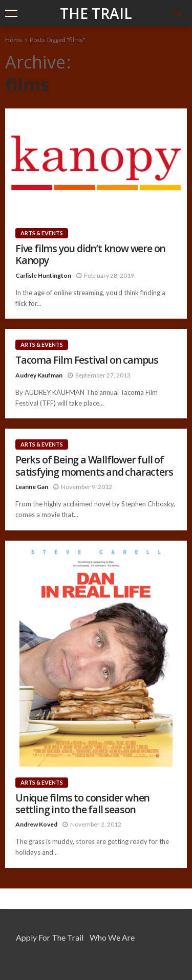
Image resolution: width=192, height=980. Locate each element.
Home (14, 40)
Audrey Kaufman (39, 375)
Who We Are (112, 937)
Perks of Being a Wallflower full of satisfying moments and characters (94, 466)
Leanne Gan (32, 487)
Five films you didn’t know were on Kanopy (90, 254)
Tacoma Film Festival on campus (87, 360)
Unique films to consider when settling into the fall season (82, 804)
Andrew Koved (36, 824)
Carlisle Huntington (43, 275)
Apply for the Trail (50, 937)
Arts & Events (42, 233)
